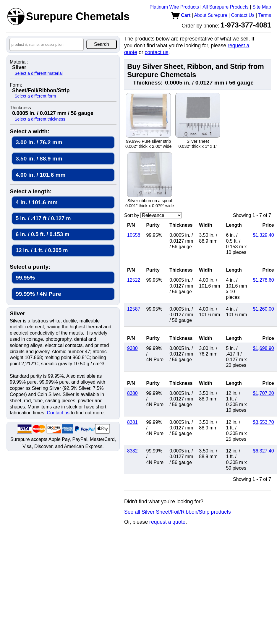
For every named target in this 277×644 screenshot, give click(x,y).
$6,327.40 (264, 451)
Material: (19, 62)
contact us (156, 52)
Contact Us (243, 15)
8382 (132, 451)
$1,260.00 (264, 309)
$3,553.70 (264, 422)
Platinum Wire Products (174, 7)
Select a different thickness (40, 119)
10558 (134, 235)
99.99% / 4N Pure (38, 294)
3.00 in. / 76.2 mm (39, 142)
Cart (181, 15)
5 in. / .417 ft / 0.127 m (43, 218)
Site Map (262, 7)
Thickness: (21, 108)
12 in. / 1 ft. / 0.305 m (42, 250)
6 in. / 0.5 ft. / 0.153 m (42, 234)
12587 (134, 309)
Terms (265, 15)
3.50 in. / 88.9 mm (39, 159)
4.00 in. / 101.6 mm (41, 175)
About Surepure (210, 15)
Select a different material (39, 73)
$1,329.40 (264, 235)
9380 (132, 348)
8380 (132, 393)
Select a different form (35, 96)
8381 (132, 422)
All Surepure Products (226, 7)
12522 (134, 280)
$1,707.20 (264, 393)
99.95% (25, 278)
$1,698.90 (264, 348)
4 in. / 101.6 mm (37, 202)
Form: (16, 85)
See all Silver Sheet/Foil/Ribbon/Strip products (178, 512)
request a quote (167, 522)
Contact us (58, 413)
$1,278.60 (264, 280)
